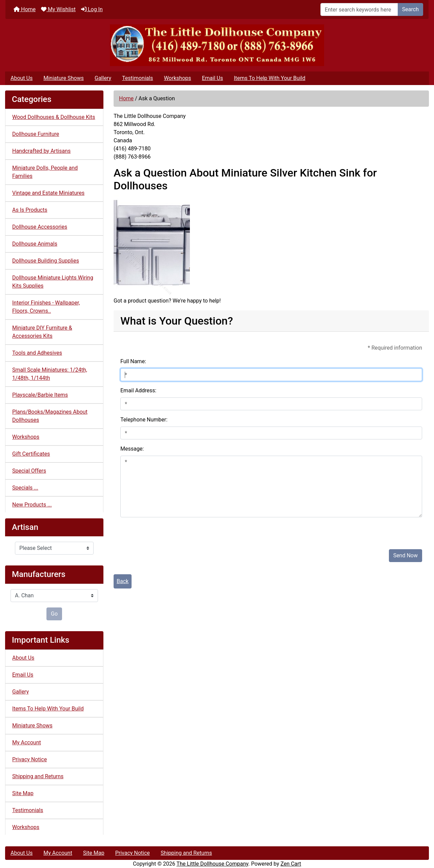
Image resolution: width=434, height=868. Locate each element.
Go (54, 614)
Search (410, 9)
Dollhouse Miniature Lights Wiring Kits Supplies (53, 282)
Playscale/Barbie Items (40, 395)
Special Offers (29, 471)
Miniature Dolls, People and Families (45, 172)
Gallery (103, 78)
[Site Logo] (217, 45)
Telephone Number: (144, 420)
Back (123, 581)
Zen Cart (291, 864)
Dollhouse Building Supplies (46, 261)
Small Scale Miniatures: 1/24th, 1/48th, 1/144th (50, 374)
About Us (22, 78)
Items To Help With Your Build (270, 78)
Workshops (177, 78)
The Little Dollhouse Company (212, 864)
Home (25, 9)
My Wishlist (58, 9)
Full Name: (133, 361)
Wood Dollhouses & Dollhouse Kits (54, 117)
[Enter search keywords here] (359, 9)
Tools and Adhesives (37, 353)
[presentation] (172, 531)
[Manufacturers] (54, 596)
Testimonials (137, 78)
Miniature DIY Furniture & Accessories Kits (42, 332)
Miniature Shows (64, 78)
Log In (92, 9)
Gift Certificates (31, 454)
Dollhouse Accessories (40, 227)
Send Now (406, 555)
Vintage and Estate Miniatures (48, 193)
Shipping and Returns (38, 776)
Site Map (23, 793)
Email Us (212, 78)
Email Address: (138, 390)
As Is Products (30, 210)
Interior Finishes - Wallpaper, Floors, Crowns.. (46, 307)
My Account (27, 742)
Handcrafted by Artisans (41, 151)
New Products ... (32, 505)
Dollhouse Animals (35, 244)
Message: (132, 449)
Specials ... (25, 488)
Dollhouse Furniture (36, 134)
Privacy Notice (29, 759)
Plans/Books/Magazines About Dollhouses (50, 416)
